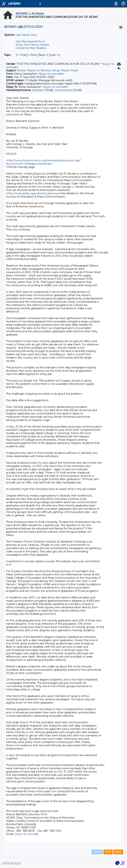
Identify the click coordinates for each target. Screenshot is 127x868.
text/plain (38, 90)
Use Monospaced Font (30, 41)
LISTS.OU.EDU (11, 863)
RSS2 (118, 852)
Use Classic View (26, 35)
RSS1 (108, 852)
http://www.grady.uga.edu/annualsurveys (33, 193)
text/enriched (64, 90)
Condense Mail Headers (31, 48)
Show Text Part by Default (32, 45)
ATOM (97, 852)
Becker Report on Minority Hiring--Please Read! (47, 70)
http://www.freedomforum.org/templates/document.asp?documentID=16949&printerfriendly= (44, 162)
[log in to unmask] (51, 74)
